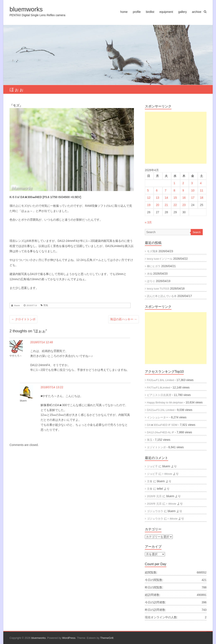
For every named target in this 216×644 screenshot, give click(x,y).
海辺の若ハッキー (124, 319)
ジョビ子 (152, 466)
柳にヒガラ (154, 266)
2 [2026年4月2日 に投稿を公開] (183, 183)
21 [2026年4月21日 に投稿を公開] (166, 205)
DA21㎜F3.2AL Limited (161, 410)
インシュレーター (158, 417)
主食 (150, 481)
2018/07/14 (32, 305)
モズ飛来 (152, 251)
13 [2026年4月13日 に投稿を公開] (158, 198)
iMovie (168, 474)
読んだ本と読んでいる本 (162, 296)
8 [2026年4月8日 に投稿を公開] (174, 190)
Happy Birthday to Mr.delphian (165, 402)
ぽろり (151, 281)
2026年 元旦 (154, 496)
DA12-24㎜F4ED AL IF (161, 432)
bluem (17, 305)
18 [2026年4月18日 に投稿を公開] (202, 198)
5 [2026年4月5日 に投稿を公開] (148, 190)
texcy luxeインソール (160, 259)
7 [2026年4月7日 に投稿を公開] (166, 190)
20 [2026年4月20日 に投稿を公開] (158, 205)
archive (197, 12)
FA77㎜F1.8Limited (158, 388)
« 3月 (148, 222)
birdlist (150, 12)
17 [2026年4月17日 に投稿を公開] (193, 198)
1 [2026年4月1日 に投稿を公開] (174, 183)
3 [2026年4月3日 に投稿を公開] (192, 183)
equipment (166, 12)
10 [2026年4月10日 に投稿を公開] (193, 190)
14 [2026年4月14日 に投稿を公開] (166, 198)
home (124, 12)
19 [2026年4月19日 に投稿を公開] (149, 205)
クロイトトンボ (23, 319)
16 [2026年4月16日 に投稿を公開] (184, 198)
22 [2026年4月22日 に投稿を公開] (175, 205)
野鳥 (46, 305)
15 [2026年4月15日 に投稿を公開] (175, 198)
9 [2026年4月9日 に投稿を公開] (183, 190)
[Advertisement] (176, 138)
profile (137, 12)
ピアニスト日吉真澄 (159, 395)
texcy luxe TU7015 (158, 289)
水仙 (150, 274)
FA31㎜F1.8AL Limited (160, 380)
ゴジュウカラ (155, 511)
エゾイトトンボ (156, 447)
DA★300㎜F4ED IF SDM (162, 425)
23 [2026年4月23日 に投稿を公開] (184, 205)
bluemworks (26, 9)
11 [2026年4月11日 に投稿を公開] (202, 190)
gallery (183, 12)
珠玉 (150, 440)
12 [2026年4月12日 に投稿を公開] (149, 198)
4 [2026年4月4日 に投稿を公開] (201, 183)
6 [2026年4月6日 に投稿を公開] (157, 190)
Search (197, 232)
